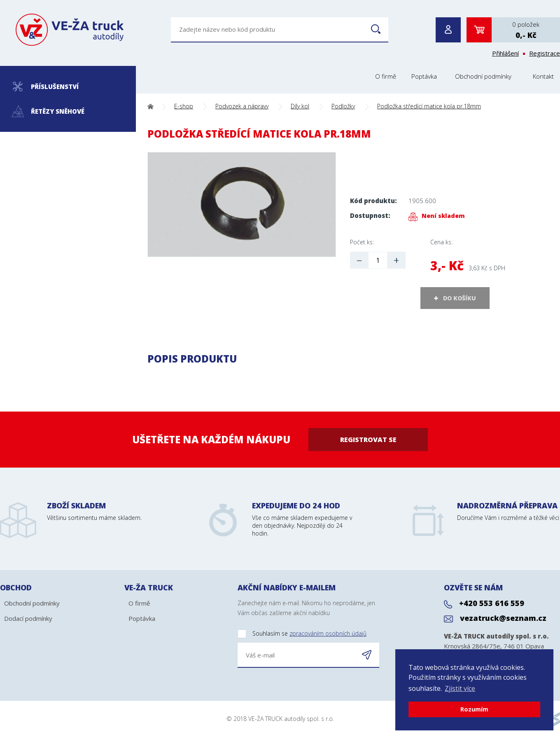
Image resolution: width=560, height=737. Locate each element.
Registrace (545, 53)
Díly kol (300, 106)
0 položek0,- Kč (526, 30)
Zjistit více (460, 688)
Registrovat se (368, 440)
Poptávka (424, 76)
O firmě (386, 76)
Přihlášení (505, 53)
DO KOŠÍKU (460, 298)
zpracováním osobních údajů (328, 633)
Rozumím (474, 709)
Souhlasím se (302, 634)
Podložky (343, 106)
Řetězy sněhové (48, 111)
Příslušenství (46, 87)
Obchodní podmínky (483, 76)
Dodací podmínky (28, 618)
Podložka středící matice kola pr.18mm (429, 106)
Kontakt (543, 76)
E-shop (184, 106)
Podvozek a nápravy (242, 106)
